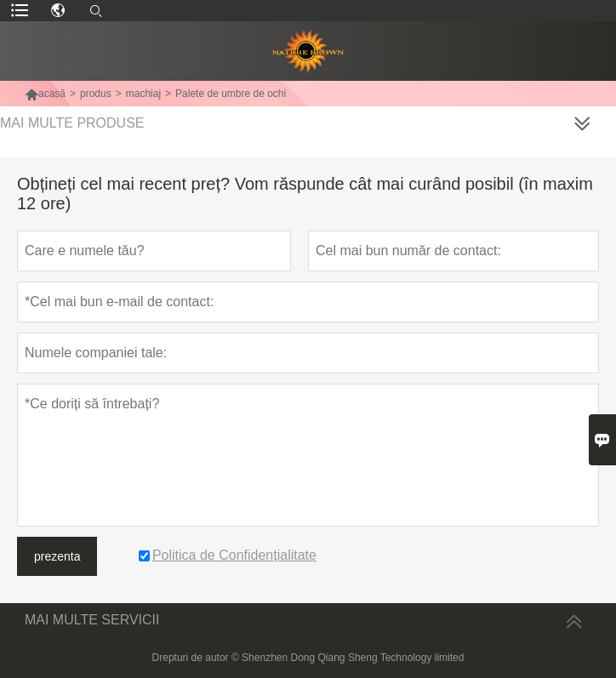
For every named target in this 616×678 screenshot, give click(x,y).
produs (96, 94)
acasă (45, 94)
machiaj (143, 94)
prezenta (57, 556)
